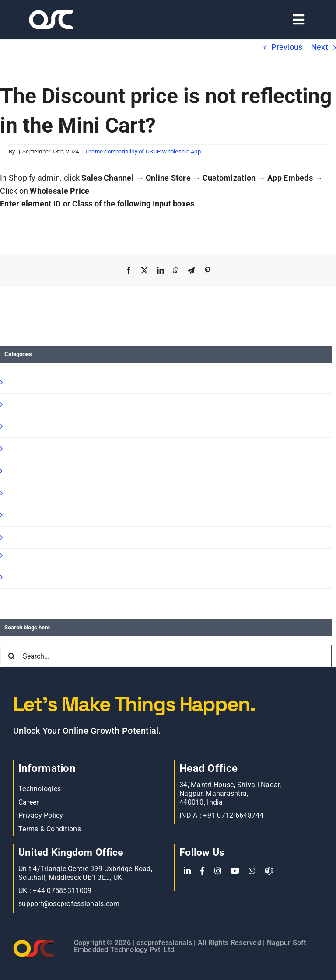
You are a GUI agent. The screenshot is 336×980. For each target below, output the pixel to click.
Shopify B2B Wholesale (47, 426)
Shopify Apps (29, 404)
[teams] (269, 871)
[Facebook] (202, 871)
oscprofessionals (165, 943)
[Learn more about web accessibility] (62, 20)
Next (320, 47)
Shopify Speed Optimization (55, 471)
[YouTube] (235, 871)
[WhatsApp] (252, 871)
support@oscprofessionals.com (69, 904)
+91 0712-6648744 (233, 815)
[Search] (11, 656)
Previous (287, 47)
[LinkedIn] (187, 871)
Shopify (19, 382)
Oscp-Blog (23, 577)
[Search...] (166, 656)
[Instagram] (218, 871)
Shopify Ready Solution (47, 448)
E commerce (28, 537)
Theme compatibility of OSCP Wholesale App (143, 152)
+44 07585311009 (62, 891)
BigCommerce (31, 555)
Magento (21, 493)
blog (13, 515)
